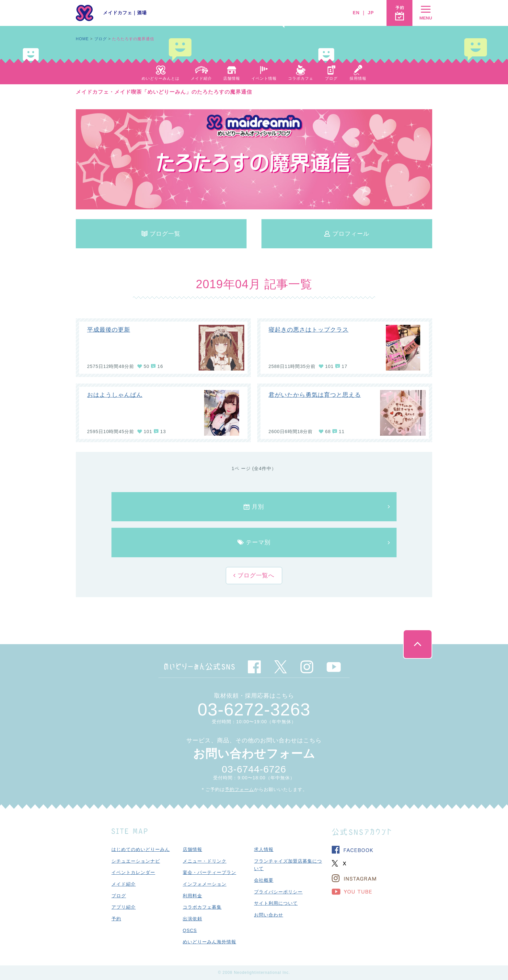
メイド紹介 (124, 884)
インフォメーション (205, 884)
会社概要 (264, 880)
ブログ (101, 39)
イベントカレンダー (133, 872)
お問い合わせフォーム (254, 754)
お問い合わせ (269, 915)
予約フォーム (239, 789)
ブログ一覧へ (255, 575)
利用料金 (192, 896)
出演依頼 (192, 919)
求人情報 (264, 849)
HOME (82, 39)
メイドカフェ (118, 13)
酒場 (142, 13)
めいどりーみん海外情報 (209, 942)
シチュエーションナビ (136, 861)
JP (371, 13)
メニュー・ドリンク (205, 861)
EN (356, 13)
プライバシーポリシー (278, 892)
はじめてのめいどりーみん (141, 849)
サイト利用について (276, 903)
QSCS (190, 930)
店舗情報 (192, 849)
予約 (116, 919)
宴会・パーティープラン (209, 872)
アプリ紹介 (124, 907)
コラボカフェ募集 (202, 907)
